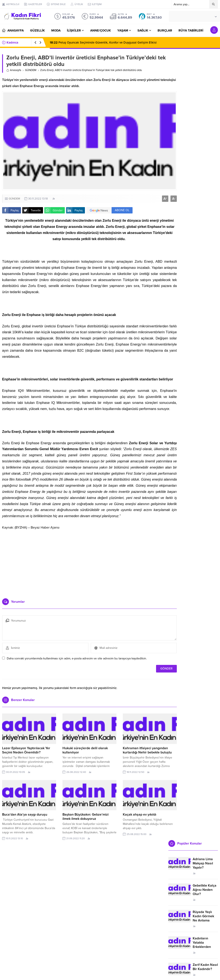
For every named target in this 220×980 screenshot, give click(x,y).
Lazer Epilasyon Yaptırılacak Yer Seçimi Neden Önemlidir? (26, 750)
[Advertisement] (90, 562)
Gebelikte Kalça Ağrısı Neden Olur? (205, 890)
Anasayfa (14, 70)
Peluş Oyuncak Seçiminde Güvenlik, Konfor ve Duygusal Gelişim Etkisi (103, 42)
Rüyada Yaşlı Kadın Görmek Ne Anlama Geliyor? (203, 918)
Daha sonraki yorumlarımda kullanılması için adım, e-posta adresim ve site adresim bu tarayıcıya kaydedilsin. (77, 658)
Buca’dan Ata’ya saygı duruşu (25, 815)
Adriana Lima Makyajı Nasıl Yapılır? (203, 863)
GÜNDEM (31, 70)
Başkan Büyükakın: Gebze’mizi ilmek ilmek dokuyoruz (86, 817)
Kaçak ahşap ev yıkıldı (140, 815)
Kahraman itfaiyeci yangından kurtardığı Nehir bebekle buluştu (147, 750)
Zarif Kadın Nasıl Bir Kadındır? (205, 967)
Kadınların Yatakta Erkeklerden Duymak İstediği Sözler (205, 947)
